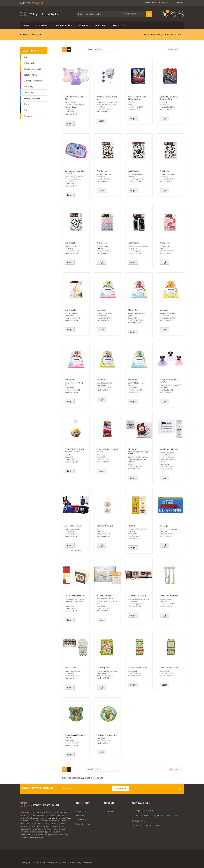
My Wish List (167, 3)
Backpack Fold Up (73, 526)
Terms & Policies (83, 824)
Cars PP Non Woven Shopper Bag (169, 98)
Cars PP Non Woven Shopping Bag (137, 98)
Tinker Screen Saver (169, 668)
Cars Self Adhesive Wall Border (107, 450)
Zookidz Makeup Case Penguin (75, 172)
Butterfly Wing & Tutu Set (74, 98)
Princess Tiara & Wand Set (107, 98)
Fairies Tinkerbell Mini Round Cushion (75, 450)
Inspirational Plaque (137, 596)
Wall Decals (102, 171)
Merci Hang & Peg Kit (169, 449)
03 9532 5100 (38, 3)
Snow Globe (71, 668)
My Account (150, 3)
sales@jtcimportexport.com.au (145, 825)
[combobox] (99, 14)
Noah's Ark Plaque (105, 526)
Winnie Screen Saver (138, 668)
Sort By (90, 49)
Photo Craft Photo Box (75, 596)
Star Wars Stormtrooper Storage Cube (138, 451)
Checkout (180, 3)
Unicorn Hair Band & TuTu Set (169, 381)
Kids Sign (132, 526)
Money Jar (101, 310)
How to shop (81, 820)
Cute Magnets (103, 668)
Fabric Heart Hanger (169, 596)
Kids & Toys (158, 34)
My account (109, 811)
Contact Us (81, 811)
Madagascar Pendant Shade (75, 736)
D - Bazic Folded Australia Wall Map (105, 597)
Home (147, 34)
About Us (80, 816)
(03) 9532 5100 (138, 821)
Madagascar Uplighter (107, 735)
